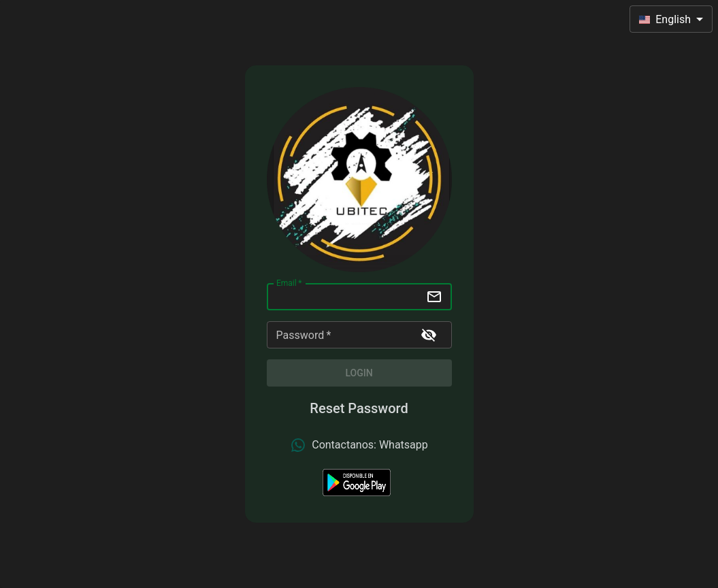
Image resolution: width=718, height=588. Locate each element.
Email (289, 283)
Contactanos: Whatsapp (359, 445)
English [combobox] (665, 19)
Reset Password (359, 408)
